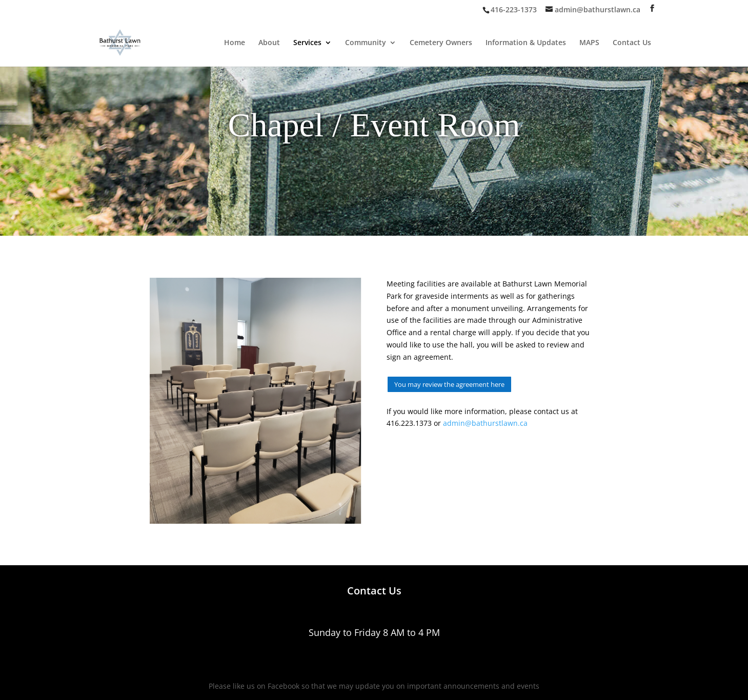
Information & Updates (526, 43)
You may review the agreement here (449, 384)
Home (235, 43)
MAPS (589, 43)
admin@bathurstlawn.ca (485, 423)
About (269, 43)
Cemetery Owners (441, 43)
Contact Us (632, 43)
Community (366, 43)
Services (307, 43)
